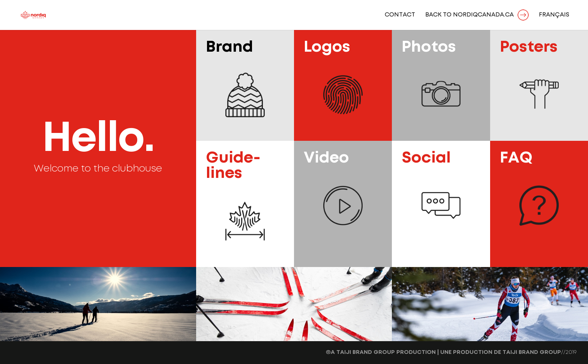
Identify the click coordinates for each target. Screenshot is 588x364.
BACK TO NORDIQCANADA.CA (469, 15)
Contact (400, 15)
